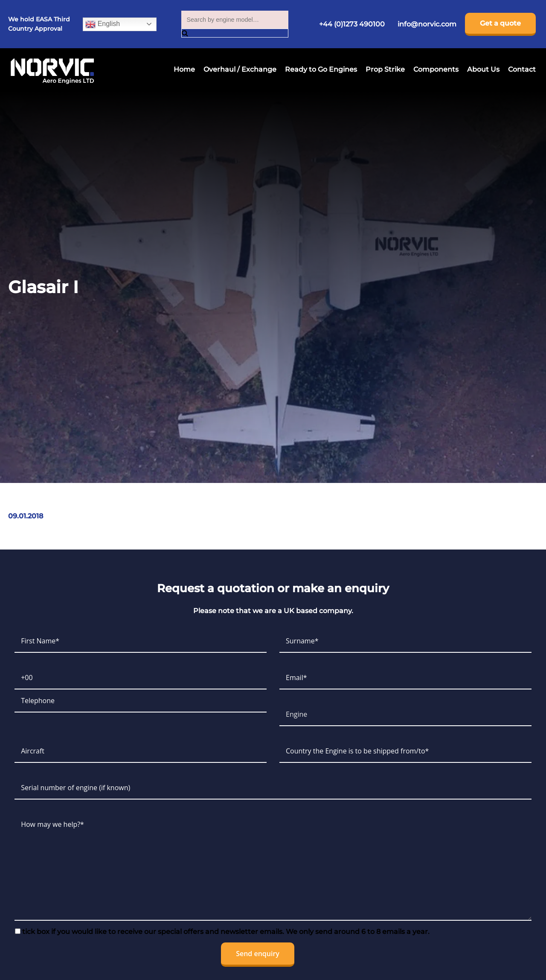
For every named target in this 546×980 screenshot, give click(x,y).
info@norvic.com (427, 24)
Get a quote (500, 23)
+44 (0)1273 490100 (352, 24)
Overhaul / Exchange (240, 69)
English (103, 24)
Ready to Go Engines (321, 69)
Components (436, 69)
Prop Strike (385, 69)
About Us (483, 69)
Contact (522, 69)
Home (184, 69)
